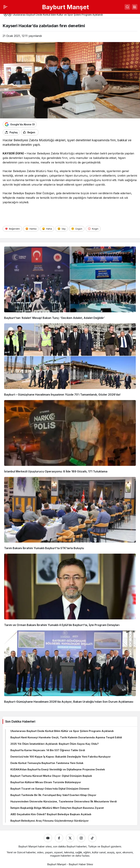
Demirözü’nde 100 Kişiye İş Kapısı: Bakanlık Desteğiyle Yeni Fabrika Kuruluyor (61, 757)
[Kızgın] (93, 229)
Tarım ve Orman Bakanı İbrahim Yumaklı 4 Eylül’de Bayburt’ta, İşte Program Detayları (62, 625)
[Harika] (31, 229)
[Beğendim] (12, 229)
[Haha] (47, 229)
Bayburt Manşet (66, 7)
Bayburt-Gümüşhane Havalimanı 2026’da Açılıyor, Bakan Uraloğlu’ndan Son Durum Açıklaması (69, 702)
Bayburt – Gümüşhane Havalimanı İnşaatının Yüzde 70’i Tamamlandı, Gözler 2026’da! (62, 395)
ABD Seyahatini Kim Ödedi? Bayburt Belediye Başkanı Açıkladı (51, 814)
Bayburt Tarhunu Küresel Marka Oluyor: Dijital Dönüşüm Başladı (51, 776)
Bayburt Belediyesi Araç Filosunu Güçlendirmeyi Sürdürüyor (50, 821)
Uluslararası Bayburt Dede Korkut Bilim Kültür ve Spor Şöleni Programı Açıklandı (62, 731)
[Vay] (61, 229)
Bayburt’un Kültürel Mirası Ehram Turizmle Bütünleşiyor (46, 782)
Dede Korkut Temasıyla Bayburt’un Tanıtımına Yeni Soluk (47, 763)
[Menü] (5, 7)
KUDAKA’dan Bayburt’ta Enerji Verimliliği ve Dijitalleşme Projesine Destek (58, 769)
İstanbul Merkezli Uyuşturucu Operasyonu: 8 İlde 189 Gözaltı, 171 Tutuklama (56, 471)
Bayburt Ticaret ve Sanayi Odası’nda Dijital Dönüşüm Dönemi (50, 789)
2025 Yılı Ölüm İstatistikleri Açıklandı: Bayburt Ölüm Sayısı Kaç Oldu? (55, 744)
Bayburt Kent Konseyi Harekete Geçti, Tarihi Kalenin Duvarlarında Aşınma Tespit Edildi (66, 737)
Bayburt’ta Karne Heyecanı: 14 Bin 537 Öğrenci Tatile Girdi (48, 750)
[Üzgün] (77, 229)
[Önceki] (6, 15)
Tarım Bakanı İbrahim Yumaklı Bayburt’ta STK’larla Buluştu (44, 548)
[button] (135, 7)
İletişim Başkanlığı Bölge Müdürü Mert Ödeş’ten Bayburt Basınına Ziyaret (57, 808)
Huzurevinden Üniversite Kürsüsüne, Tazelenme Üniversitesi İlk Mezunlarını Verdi (64, 801)
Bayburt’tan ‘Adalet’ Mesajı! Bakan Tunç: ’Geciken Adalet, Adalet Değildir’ (54, 318)
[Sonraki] (10, 15)
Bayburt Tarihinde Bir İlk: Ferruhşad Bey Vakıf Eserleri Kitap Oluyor (53, 795)
